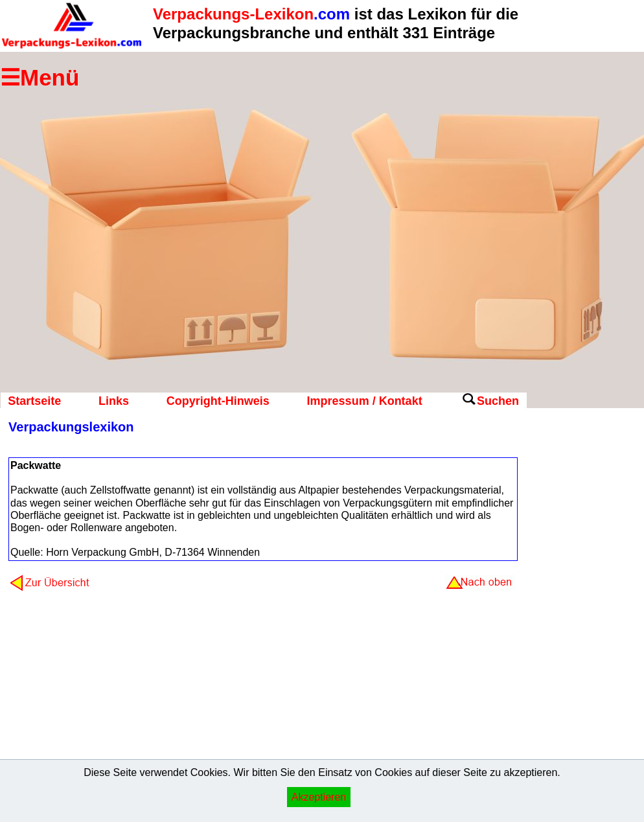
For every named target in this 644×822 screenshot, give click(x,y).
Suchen (498, 401)
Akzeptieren (319, 797)
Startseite (34, 401)
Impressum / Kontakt (365, 401)
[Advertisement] (579, 625)
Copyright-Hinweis (218, 401)
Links (114, 401)
